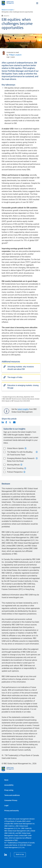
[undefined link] (4, 53)
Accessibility (9, 785)
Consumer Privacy (11, 800)
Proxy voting (9, 790)
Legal (6, 805)
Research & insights (8, 10)
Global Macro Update (15, 448)
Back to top (20, 854)
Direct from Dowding (15, 468)
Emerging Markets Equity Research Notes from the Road (21, 460)
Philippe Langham (15, 55)
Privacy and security (12, 811)
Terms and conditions (12, 795)
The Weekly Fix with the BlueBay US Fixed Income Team (20, 453)
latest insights (23, 409)
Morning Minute (13, 465)
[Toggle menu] (37, 3)
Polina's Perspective (15, 472)
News (6, 780)
